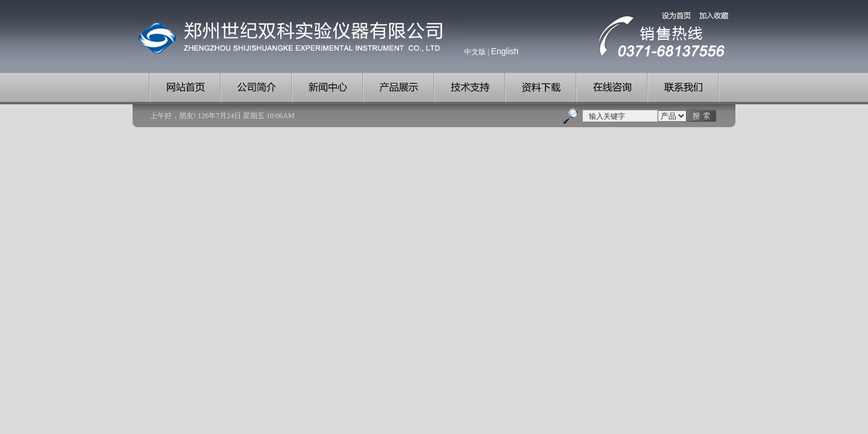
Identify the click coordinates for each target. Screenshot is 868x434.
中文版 (475, 52)
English (505, 51)
